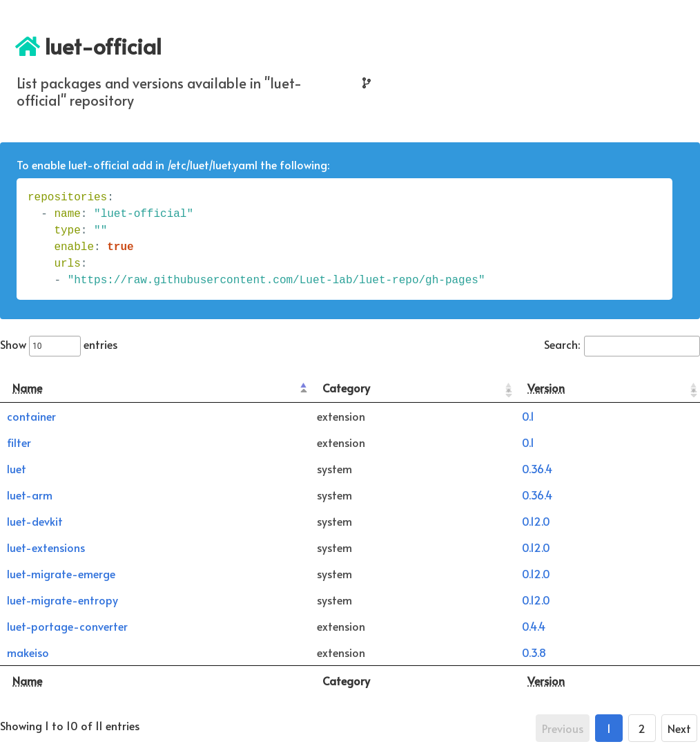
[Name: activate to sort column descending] (155, 388)
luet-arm (30, 495)
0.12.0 (536, 521)
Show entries (59, 344)
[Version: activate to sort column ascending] (607, 388)
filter (19, 442)
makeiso (28, 652)
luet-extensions (46, 547)
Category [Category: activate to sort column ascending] (346, 388)
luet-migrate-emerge (61, 573)
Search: (622, 344)
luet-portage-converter (67, 626)
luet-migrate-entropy (62, 600)
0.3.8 (534, 652)
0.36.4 (537, 468)
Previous (563, 728)
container (31, 416)
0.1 (528, 416)
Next (679, 728)
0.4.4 (534, 626)
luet (17, 468)
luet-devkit (35, 521)
